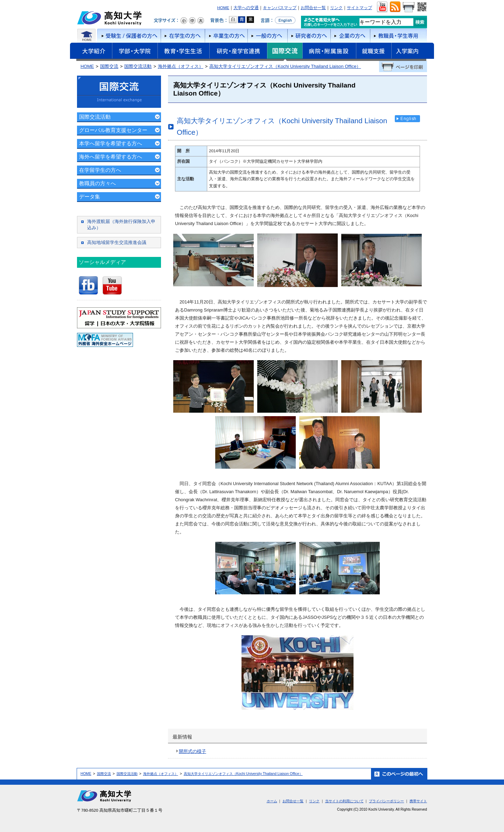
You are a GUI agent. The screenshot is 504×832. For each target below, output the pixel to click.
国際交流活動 (138, 66)
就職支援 (374, 52)
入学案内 (413, 52)
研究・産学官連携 (238, 52)
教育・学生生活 (183, 52)
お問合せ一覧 (313, 8)
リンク (336, 8)
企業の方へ (350, 36)
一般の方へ (267, 36)
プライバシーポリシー (386, 801)
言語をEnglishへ (278, 20)
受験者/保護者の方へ (128, 36)
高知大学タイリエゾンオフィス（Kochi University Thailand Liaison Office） (285, 66)
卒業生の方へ (226, 36)
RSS (395, 7)
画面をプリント (408, 7)
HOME (223, 8)
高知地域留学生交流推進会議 (117, 242)
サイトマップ (359, 8)
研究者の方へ (309, 36)
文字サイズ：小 (184, 21)
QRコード (421, 7)
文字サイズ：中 (192, 21)
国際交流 (285, 52)
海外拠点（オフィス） (181, 66)
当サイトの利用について (344, 801)
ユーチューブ (382, 7)
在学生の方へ (183, 36)
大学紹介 (91, 52)
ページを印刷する (403, 67)
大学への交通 (246, 8)
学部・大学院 (135, 52)
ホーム (87, 36)
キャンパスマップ (280, 8)
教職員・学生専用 (398, 36)
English (407, 119)
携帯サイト (418, 801)
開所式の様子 (192, 751)
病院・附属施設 (329, 52)
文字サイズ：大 (201, 21)
